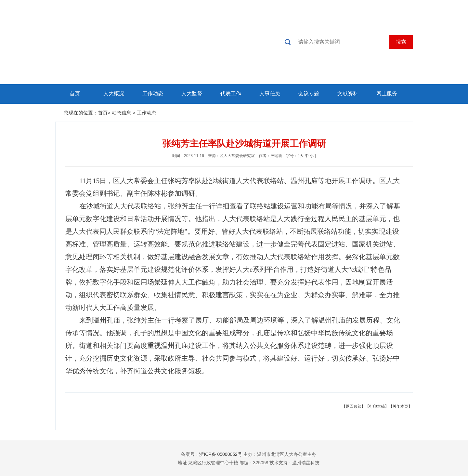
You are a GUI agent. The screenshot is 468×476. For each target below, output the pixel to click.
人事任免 (270, 93)
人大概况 (114, 93)
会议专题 (309, 93)
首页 (75, 93)
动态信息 (122, 113)
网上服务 (387, 93)
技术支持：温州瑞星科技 (294, 463)
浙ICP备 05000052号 (221, 454)
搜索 (401, 42)
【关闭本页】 (400, 406)
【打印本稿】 (377, 406)
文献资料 (348, 93)
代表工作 (231, 93)
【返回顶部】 (354, 406)
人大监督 (192, 93)
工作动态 (153, 93)
